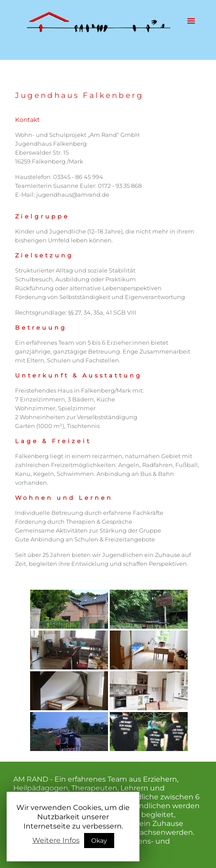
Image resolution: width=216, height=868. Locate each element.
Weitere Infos (56, 840)
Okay (99, 841)
